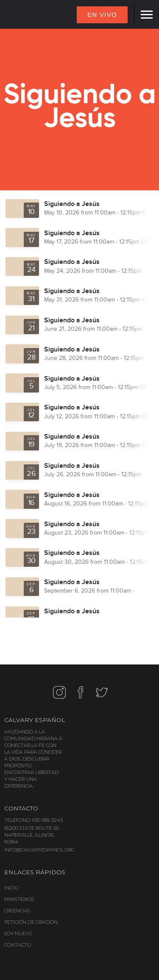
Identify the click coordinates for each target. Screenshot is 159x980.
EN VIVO (102, 15)
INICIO (11, 888)
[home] (17, 15)
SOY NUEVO (18, 933)
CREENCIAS (17, 911)
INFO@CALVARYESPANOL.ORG (39, 850)
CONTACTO (18, 945)
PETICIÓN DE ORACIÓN (31, 922)
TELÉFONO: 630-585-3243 (33, 820)
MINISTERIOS (19, 899)
